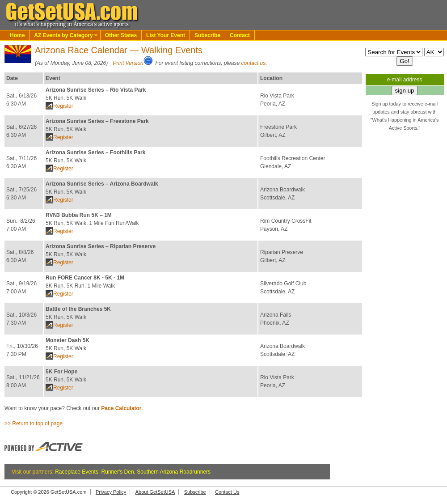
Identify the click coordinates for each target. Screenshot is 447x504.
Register (63, 106)
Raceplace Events (77, 472)
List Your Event (166, 35)
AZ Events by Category (63, 35)
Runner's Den (118, 472)
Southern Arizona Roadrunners (174, 472)
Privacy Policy (111, 492)
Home (17, 35)
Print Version (128, 63)
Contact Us (227, 492)
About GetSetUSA (155, 492)
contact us (254, 63)
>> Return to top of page (34, 424)
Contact (240, 35)
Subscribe (207, 35)
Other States (121, 35)
